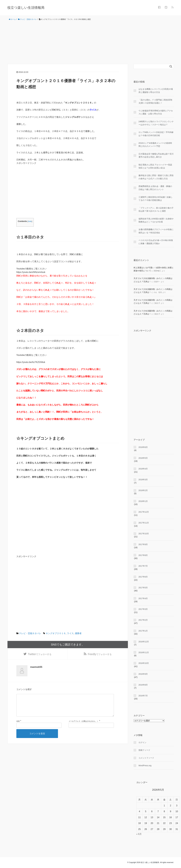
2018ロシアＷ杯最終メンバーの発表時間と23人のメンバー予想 (155, 145)
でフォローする (40, 655)
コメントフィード (146, 758)
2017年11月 (144, 523)
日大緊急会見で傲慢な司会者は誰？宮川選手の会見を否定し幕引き (156, 155)
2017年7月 (143, 566)
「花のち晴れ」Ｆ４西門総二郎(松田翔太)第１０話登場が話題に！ (155, 101)
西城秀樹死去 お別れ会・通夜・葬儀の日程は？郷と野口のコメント (155, 188)
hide (30, 221)
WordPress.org (145, 766)
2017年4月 (143, 598)
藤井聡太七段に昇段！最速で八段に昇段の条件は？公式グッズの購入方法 (156, 177)
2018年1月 (143, 501)
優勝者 (78, 633)
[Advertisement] (91, 42)
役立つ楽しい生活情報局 (26, 8)
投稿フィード (144, 750)
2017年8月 (143, 555)
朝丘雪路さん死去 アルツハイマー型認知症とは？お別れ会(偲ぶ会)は (155, 166)
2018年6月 (143, 447)
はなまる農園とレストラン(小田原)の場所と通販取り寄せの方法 (156, 91)
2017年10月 (144, 534)
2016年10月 (144, 663)
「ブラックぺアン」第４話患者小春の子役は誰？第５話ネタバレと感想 (156, 209)
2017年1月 (143, 631)
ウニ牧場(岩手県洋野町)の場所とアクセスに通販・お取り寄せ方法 (156, 112)
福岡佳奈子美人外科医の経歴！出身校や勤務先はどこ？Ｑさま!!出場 (156, 220)
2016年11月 (144, 652)
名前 (18, 726)
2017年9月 (143, 544)
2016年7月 (143, 696)
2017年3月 (143, 609)
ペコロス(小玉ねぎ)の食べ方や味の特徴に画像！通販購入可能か (156, 242)
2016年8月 (143, 685)
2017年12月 (144, 512)
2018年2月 (143, 490)
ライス (70, 633)
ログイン (142, 742)
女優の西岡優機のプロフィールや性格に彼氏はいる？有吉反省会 (156, 231)
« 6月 (139, 834)
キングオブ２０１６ (56, 633)
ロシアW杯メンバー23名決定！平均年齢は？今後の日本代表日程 (156, 134)
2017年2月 (143, 620)
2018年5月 (143, 458)
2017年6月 (143, 577)
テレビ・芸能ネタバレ (30, 633)
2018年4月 (143, 469)
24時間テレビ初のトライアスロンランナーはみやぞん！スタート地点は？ (156, 123)
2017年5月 (143, 588)
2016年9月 (143, 674)
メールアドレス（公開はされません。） (84, 726)
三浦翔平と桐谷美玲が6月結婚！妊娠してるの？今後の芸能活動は (156, 199)
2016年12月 (144, 642)
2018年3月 (143, 480)
